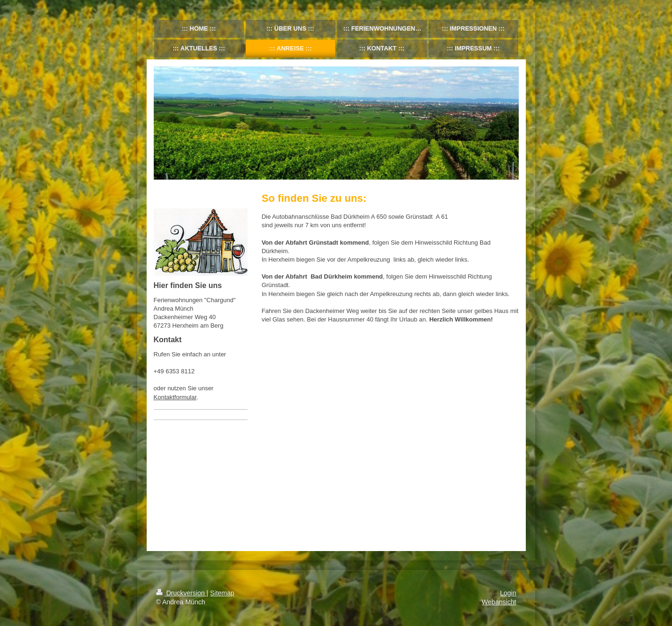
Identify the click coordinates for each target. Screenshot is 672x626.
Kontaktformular (175, 397)
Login (508, 593)
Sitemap (222, 593)
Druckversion (181, 593)
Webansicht (499, 602)
